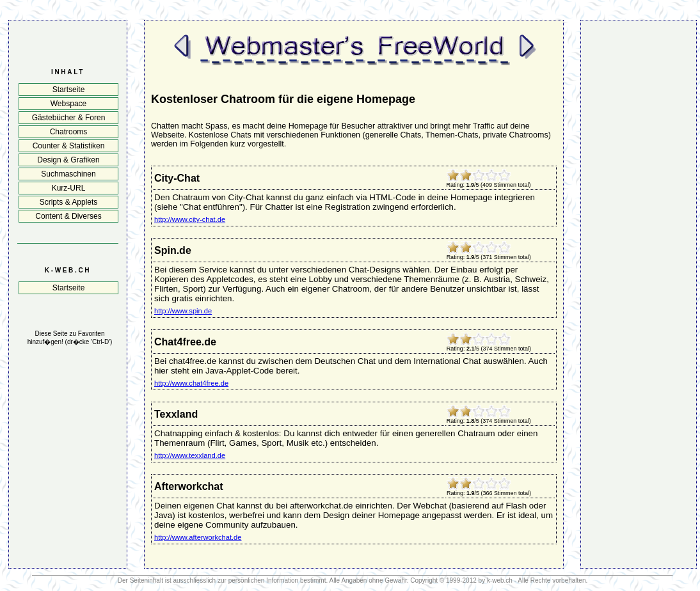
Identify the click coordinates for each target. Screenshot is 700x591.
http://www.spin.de (183, 311)
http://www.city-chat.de (190, 219)
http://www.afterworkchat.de (198, 537)
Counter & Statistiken (69, 146)
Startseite (69, 90)
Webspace (68, 104)
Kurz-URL (69, 188)
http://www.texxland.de (190, 455)
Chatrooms (69, 132)
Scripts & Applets (69, 202)
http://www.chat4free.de (191, 383)
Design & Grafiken (68, 160)
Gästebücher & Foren (69, 118)
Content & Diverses (68, 216)
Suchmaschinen (68, 174)
